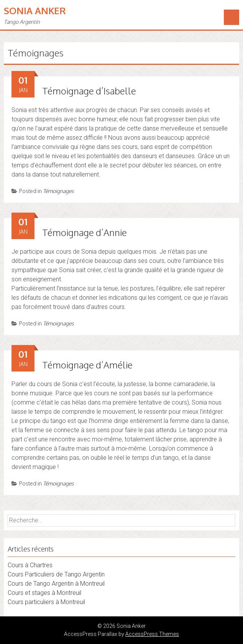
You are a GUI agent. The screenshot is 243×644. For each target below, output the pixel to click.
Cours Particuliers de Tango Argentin (56, 574)
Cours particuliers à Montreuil (46, 602)
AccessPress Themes (152, 634)
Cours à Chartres (30, 565)
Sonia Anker (35, 11)
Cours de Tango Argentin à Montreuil (56, 584)
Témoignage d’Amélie (87, 365)
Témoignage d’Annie (85, 232)
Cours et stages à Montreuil (44, 593)
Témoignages (58, 191)
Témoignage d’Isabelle (89, 91)
